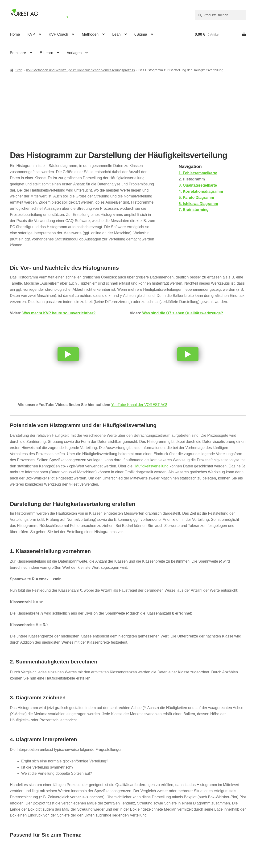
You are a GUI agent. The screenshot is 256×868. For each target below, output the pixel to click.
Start (19, 70)
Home (15, 34)
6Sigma (141, 34)
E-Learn (46, 53)
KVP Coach (58, 34)
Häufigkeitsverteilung (151, 466)
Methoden (90, 34)
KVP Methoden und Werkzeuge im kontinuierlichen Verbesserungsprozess (80, 70)
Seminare (18, 53)
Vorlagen (74, 53)
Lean (116, 34)
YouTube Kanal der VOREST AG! (139, 405)
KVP (31, 34)
